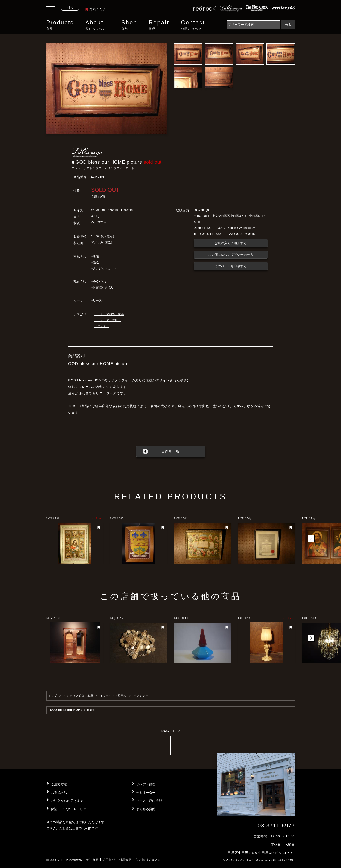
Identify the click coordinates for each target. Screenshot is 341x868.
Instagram (54, 860)
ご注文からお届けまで (67, 801)
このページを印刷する (231, 266)
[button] (311, 538)
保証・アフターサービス (69, 809)
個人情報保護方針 (149, 860)
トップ (53, 696)
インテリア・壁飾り (108, 320)
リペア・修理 (146, 784)
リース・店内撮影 (149, 801)
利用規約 (125, 860)
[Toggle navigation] (51, 9)
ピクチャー (102, 326)
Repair (159, 25)
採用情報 (109, 860)
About (98, 25)
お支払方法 (59, 793)
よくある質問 (146, 809)
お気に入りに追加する (231, 243)
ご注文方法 (59, 784)
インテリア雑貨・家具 (109, 314)
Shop (129, 25)
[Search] (254, 25)
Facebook (74, 860)
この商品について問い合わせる (231, 255)
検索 (288, 25)
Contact (193, 25)
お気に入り (95, 9)
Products (60, 25)
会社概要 (92, 860)
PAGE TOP (170, 744)
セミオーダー (146, 793)
